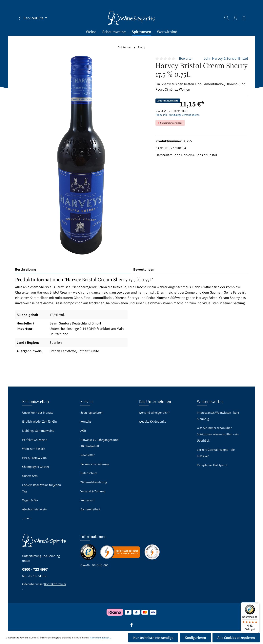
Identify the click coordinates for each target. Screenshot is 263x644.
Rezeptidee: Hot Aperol (212, 465)
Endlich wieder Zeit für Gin (40, 422)
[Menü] (257, 605)
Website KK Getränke (152, 422)
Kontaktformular (55, 584)
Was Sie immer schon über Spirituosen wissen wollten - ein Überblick (218, 434)
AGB (83, 431)
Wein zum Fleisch (34, 449)
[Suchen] (227, 18)
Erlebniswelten (36, 401)
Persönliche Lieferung (95, 464)
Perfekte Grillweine (35, 440)
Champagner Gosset (36, 467)
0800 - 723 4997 (35, 569)
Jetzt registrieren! (92, 413)
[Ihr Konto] (235, 18)
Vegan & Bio (30, 500)
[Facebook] (131, 626)
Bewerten (186, 58)
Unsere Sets (30, 476)
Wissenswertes (210, 401)
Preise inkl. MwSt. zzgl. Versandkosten (178, 115)
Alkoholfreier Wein (34, 509)
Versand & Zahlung (93, 491)
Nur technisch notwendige (153, 638)
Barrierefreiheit (90, 509)
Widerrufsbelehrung (94, 482)
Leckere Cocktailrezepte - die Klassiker (216, 453)
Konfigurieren (195, 638)
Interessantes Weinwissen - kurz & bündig (218, 416)
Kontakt (86, 422)
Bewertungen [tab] (144, 269)
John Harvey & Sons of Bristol (226, 58)
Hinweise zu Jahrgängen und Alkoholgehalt (100, 443)
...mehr (27, 518)
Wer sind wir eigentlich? (154, 413)
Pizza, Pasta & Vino (34, 458)
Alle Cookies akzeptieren (236, 638)
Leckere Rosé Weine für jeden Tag (42, 488)
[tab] (73, 269)
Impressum (88, 500)
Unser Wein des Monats (38, 413)
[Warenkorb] (244, 18)
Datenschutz (89, 473)
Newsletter (87, 455)
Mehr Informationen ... (101, 638)
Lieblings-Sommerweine (38, 431)
